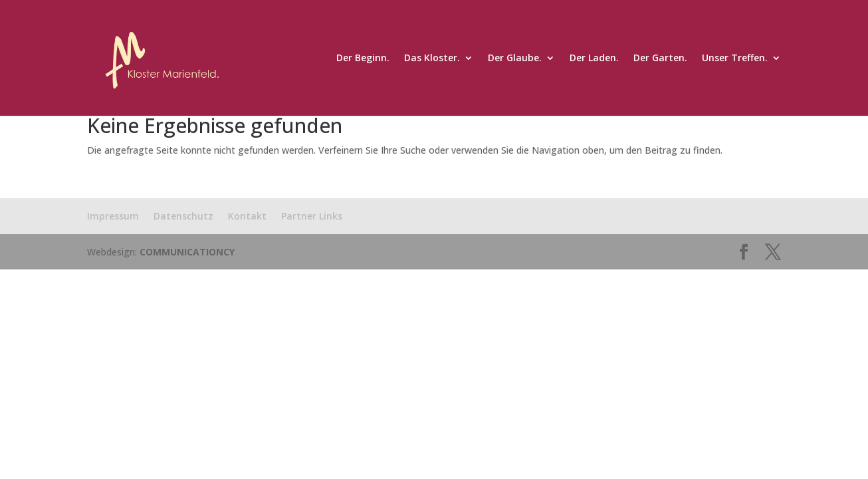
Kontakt (247, 216)
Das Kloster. (432, 59)
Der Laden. (594, 59)
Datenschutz (183, 216)
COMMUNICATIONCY (187, 252)
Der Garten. (660, 59)
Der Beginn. (363, 59)
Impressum (113, 216)
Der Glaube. (515, 59)
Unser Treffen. (735, 59)
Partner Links (312, 216)
